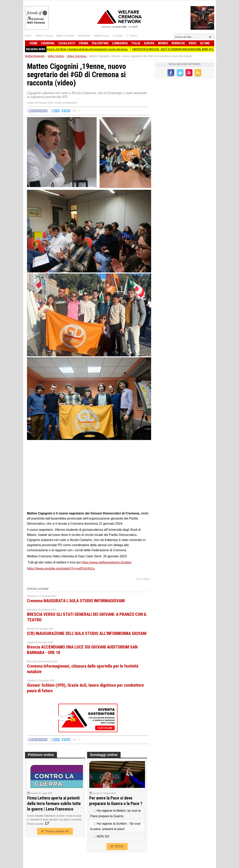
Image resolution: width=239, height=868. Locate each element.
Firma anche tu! (55, 831)
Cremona (48, 43)
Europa (149, 43)
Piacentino (100, 43)
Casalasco (67, 43)
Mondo (163, 43)
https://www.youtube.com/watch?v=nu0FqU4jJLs (61, 568)
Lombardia (120, 43)
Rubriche (178, 43)
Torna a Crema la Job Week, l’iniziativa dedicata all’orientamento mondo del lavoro (86, 49)
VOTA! (117, 846)
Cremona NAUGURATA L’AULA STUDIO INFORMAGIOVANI (76, 601)
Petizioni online (41, 755)
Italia (136, 43)
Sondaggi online (104, 755)
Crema (83, 43)
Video (193, 43)
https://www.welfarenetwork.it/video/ (106, 562)
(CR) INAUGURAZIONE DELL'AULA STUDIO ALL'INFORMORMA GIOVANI (87, 633)
